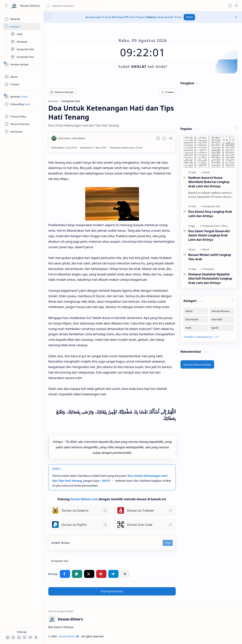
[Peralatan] (22, 64)
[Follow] (22, 104)
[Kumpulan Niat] (24, 49)
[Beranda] (22, 19)
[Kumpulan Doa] (24, 57)
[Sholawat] (208, 269)
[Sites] (22, 27)
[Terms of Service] (22, 124)
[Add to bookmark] (233, 140)
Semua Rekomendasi (197, 364)
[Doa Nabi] (222, 319)
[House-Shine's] (14, 6)
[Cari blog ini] (71, 6)
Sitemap (22, 632)
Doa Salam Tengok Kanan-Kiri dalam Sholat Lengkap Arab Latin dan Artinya (209, 235)
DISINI (189, 17)
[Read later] (158, 138)
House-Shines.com (84, 499)
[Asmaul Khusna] (222, 311)
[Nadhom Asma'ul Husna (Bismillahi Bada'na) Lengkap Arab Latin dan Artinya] (209, 152)
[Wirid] (206, 172)
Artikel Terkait (60, 543)
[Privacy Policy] (22, 116)
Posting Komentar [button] (112, 591)
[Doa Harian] (196, 319)
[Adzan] (196, 311)
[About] (22, 77)
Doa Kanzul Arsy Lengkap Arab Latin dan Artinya (210, 214)
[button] (7, 6)
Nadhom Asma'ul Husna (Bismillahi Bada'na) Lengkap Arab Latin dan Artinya (209, 182)
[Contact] (22, 84)
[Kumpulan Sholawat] (24, 42)
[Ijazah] (222, 328)
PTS (126, 17)
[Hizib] (24, 34)
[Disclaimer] (22, 132)
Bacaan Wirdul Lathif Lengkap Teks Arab (210, 257)
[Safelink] (22, 97)
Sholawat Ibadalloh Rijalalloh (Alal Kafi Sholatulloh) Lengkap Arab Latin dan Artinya (210, 279)
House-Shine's (30, 6)
